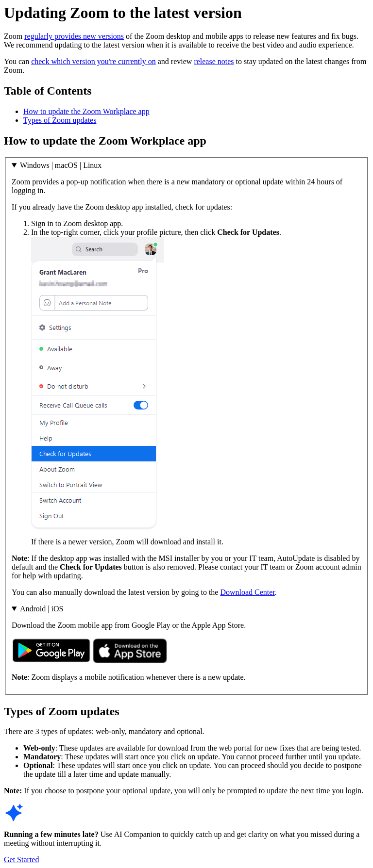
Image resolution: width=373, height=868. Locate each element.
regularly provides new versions (74, 36)
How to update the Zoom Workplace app (86, 111)
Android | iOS (42, 609)
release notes (214, 61)
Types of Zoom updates (60, 120)
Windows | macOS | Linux (61, 165)
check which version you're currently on (93, 61)
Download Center (247, 592)
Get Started (21, 860)
